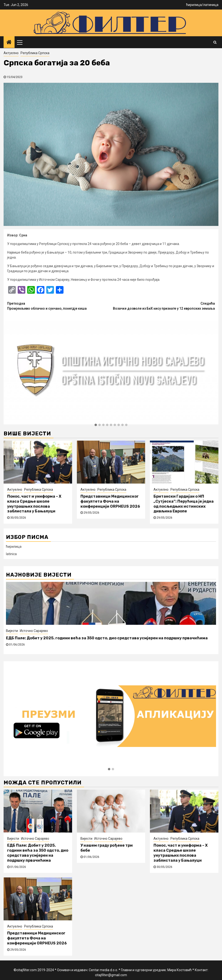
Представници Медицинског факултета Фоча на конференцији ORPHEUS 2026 (110, 501)
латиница (211, 5)
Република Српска (35, 53)
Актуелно (11, 53)
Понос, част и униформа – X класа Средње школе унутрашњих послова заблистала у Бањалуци (34, 504)
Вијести (12, 631)
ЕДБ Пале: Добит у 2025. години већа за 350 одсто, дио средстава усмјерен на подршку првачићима (107, 638)
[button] (96, 425)
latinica (11, 554)
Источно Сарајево (34, 631)
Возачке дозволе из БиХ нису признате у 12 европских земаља (163, 306)
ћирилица (194, 5)
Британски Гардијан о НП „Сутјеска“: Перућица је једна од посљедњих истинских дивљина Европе (184, 504)
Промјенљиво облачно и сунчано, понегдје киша (59, 306)
